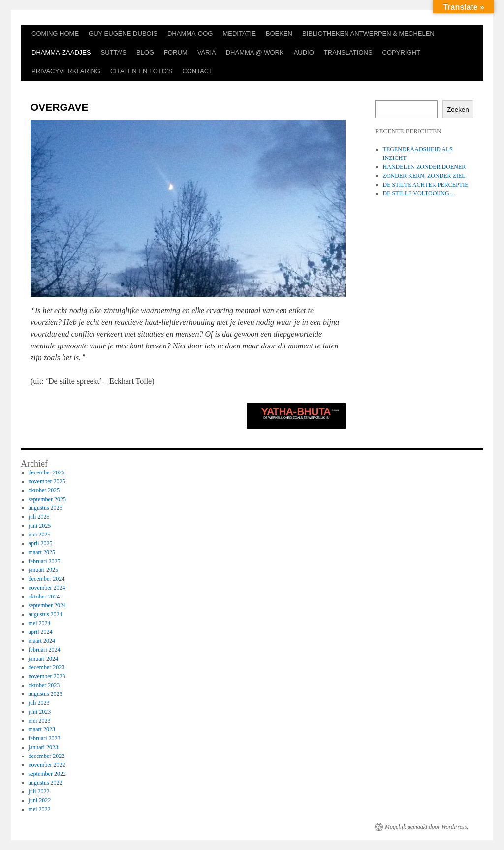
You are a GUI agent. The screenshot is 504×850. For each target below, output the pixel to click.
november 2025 (47, 481)
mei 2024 (40, 623)
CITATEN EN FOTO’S (141, 71)
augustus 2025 (46, 508)
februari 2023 (45, 738)
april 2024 (41, 632)
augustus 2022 (46, 783)
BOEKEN (279, 34)
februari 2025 (45, 561)
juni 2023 (40, 712)
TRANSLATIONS (348, 52)
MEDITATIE (239, 34)
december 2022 (47, 756)
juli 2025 (39, 517)
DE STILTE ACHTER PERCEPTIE (426, 185)
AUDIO (304, 52)
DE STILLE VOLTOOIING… (419, 193)
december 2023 (47, 667)
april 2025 (41, 543)
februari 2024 (45, 650)
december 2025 (47, 472)
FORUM (176, 52)
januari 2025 (43, 570)
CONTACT (197, 71)
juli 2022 (39, 791)
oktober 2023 (44, 685)
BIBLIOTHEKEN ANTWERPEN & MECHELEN (368, 34)
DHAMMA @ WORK (255, 52)
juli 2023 (39, 703)
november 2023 (47, 676)
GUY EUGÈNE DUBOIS (123, 34)
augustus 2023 (46, 694)
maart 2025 (42, 552)
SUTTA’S (114, 52)
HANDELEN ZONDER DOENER (425, 167)
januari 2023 (43, 747)
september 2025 (47, 499)
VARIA (207, 52)
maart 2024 (42, 641)
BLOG (145, 52)
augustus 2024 (46, 614)
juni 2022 (40, 800)
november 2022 (47, 765)
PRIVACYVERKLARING (66, 71)
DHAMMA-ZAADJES (61, 52)
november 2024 (47, 588)
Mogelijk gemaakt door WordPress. (426, 827)
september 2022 (47, 774)
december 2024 (47, 579)
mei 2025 (40, 535)
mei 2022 (40, 809)
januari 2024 (43, 659)
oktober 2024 (44, 597)
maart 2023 (42, 729)
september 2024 (47, 605)
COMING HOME (55, 34)
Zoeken (458, 110)
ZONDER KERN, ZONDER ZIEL (424, 176)
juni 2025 (40, 526)
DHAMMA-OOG (190, 34)
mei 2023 (40, 721)
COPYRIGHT (401, 52)
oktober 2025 (44, 490)
